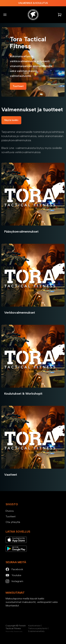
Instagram (14, 581)
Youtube (13, 575)
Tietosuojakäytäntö (38, 628)
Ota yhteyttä (13, 522)
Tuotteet (18, 86)
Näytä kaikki (11, 120)
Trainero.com (18, 631)
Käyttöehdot (34, 626)
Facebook (14, 569)
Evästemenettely (36, 631)
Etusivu (10, 511)
